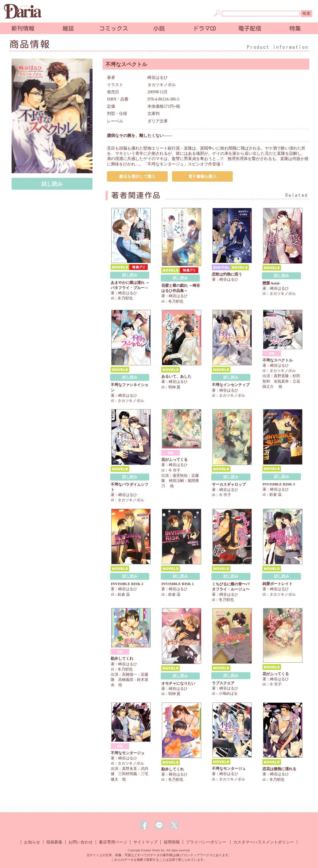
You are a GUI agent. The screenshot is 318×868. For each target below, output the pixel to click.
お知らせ (32, 842)
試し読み (52, 184)
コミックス (114, 28)
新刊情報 (23, 28)
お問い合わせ (81, 842)
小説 (159, 28)
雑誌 (68, 28)
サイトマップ (145, 842)
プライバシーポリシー (206, 842)
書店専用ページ (113, 842)
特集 (295, 28)
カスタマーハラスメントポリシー (264, 842)
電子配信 (250, 28)
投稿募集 (54, 842)
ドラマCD (204, 28)
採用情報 (172, 842)
